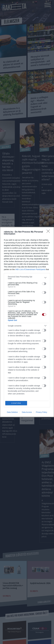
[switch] (44, 284)
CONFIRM (16, 403)
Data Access (27, 412)
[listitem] (27, 278)
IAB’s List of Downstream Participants (30, 269)
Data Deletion (12, 412)
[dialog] (27, 322)
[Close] (49, 232)
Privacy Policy (41, 412)
